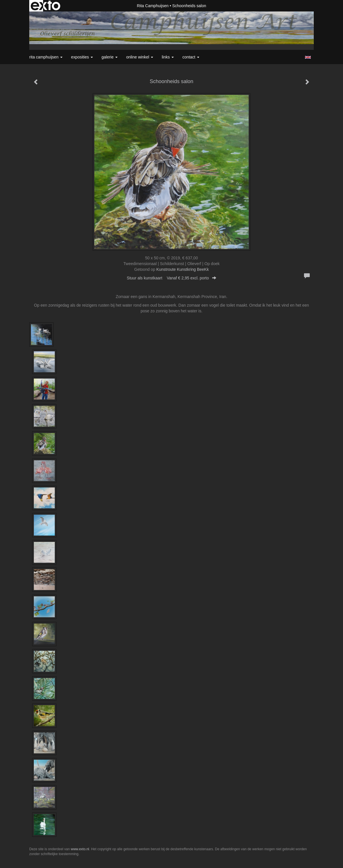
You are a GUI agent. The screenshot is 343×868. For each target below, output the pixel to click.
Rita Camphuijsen (153, 6)
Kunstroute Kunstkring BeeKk (183, 269)
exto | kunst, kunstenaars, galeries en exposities (45, 6)
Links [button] (168, 57)
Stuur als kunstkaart (171, 278)
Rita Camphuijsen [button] (46, 57)
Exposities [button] (82, 57)
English (308, 57)
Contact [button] (191, 57)
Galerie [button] (110, 57)
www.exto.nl (80, 849)
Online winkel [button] (140, 57)
